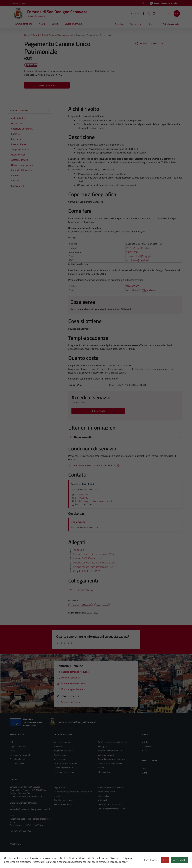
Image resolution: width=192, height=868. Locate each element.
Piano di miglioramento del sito (111, 809)
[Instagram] (153, 13)
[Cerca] (177, 13)
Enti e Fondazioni (17, 759)
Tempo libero (136, 24)
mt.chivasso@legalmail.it (138, 260)
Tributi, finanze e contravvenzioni (112, 763)
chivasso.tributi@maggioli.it (139, 256)
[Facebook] (143, 13)
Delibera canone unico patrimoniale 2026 (94, 567)
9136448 (145, 248)
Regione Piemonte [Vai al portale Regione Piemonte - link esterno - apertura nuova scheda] (19, 3)
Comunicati (147, 746)
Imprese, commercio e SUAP (110, 751)
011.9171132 (133, 248)
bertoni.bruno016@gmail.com (141, 290)
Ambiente (58, 746)
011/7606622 (79, 498)
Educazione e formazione (65, 772)
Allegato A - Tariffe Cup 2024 (87, 558)
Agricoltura (119, 24)
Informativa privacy (106, 792)
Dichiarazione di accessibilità (110, 804)
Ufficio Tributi (78, 522)
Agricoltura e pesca (62, 742)
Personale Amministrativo (21, 755)
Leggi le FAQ (59, 787)
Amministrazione (24, 24)
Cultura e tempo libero (63, 768)
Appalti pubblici (60, 755)
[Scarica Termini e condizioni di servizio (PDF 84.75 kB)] (94, 465)
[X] (148, 13)
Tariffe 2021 (79, 550)
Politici (12, 751)
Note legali (102, 800)
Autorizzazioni (60, 759)
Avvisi (144, 751)
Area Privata (15, 844)
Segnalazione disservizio (64, 800)
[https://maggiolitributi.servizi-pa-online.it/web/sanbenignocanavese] (125, 590)
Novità (42, 24)
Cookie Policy (103, 796)
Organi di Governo (18, 746)
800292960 (132, 252)
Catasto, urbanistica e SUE (65, 763)
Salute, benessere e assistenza (111, 759)
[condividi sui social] (141, 43)
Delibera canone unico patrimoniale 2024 (94, 554)
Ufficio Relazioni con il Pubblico (23, 803)
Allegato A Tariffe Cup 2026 (87, 571)
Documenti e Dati (17, 763)
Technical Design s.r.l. (28, 860)
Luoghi (145, 768)
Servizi (55, 24)
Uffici (12, 742)
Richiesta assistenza (63, 804)
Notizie (145, 742)
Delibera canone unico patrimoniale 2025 (94, 562)
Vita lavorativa (104, 772)
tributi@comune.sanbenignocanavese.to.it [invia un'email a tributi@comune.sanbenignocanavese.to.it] (92, 501)
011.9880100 (79, 495)
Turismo (101, 768)
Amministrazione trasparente (111, 787)
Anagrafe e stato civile (64, 751)
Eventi (144, 773)
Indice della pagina (30, 110)
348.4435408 (133, 286)
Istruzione (152, 24)
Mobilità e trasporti (106, 755)
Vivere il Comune (73, 24)
